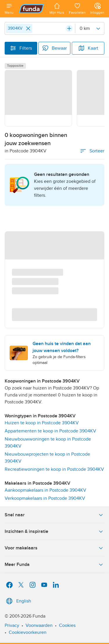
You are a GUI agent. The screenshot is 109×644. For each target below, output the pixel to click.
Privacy (12, 625)
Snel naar (54, 515)
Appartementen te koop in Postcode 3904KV (50, 431)
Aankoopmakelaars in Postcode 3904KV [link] (45, 490)
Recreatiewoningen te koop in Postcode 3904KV (54, 469)
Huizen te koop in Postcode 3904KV (42, 423)
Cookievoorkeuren (28, 632)
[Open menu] (9, 9)
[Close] (28, 28)
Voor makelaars (54, 548)
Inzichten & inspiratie (54, 531)
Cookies (67, 625)
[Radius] (90, 28)
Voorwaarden (39, 625)
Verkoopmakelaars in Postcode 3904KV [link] (45, 498)
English (18, 601)
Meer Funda (54, 564)
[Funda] (32, 9)
